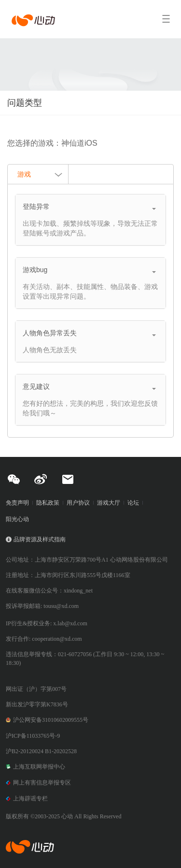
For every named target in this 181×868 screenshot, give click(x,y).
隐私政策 (48, 503)
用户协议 (78, 503)
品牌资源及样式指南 (40, 539)
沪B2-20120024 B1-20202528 (41, 751)
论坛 (133, 503)
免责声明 (17, 503)
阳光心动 (17, 519)
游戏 (40, 175)
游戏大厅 (109, 503)
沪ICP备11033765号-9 (33, 736)
